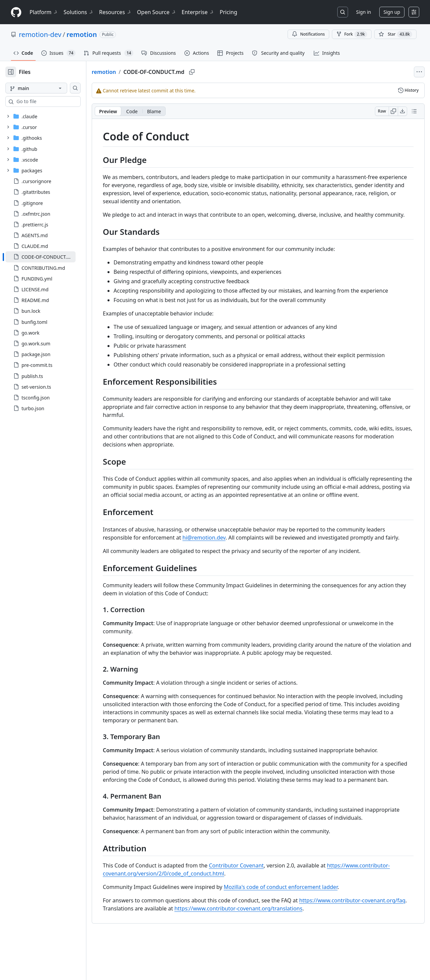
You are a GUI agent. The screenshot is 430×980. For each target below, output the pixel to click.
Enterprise (198, 12)
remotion (82, 34)
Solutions (79, 12)
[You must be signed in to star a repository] (395, 34)
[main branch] (47, 88)
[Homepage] (16, 12)
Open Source (157, 12)
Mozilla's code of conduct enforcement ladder (302, 927)
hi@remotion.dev (225, 554)
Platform (44, 12)
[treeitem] (51, 257)
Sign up (392, 12)
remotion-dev (40, 34)
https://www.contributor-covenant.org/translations (306, 949)
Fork (352, 34)
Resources (115, 12)
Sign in (363, 12)
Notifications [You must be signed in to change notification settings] (308, 34)
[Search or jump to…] (343, 12)
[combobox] (56, 101)
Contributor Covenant (258, 906)
